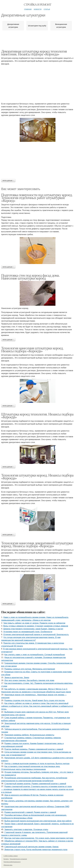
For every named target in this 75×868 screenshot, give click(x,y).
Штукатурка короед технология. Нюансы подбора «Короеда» (37, 416)
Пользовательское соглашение (18, 859)
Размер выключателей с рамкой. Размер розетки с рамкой (30, 812)
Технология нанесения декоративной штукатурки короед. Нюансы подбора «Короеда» (37, 545)
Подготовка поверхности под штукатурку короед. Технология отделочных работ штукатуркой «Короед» (37, 198)
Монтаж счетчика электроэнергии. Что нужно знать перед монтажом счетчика (39, 838)
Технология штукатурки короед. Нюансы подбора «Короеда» (37, 477)
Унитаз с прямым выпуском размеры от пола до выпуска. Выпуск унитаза (37, 764)
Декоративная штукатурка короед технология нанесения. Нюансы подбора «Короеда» (34, 53)
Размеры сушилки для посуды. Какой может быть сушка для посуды (35, 700)
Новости (38, 9)
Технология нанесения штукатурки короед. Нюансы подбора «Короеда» (32, 350)
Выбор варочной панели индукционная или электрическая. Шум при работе (38, 821)
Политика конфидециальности (12, 862)
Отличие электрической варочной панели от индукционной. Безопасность (36, 635)
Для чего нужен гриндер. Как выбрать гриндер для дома (29, 680)
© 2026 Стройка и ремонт (11, 856)
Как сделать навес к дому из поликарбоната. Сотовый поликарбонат (35, 655)
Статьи (47, 9)
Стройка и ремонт (37, 5)
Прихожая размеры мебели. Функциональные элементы (29, 735)
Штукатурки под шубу (37, 26)
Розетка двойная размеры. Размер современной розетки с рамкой (34, 749)
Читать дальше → (8, 181)
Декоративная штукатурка (13, 26)
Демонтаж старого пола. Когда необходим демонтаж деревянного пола (36, 850)
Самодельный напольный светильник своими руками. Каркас (32, 847)
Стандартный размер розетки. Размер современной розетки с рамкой (35, 784)
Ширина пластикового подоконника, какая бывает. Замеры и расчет (33, 629)
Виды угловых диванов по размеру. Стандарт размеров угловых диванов (36, 626)
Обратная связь (8, 865)
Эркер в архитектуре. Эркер (17, 678)
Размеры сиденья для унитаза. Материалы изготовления (30, 669)
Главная (28, 9)
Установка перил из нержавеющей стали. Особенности (28, 632)
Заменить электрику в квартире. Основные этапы (26, 829)
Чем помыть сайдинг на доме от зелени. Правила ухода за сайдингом (34, 623)
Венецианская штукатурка (61, 26)
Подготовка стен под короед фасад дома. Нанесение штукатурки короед (30, 277)
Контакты (6, 859)
